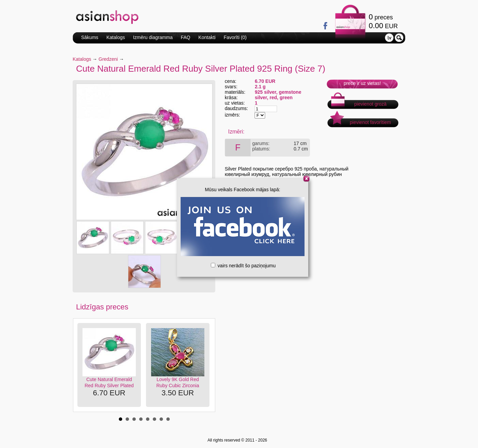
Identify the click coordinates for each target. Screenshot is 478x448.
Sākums (90, 37)
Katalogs (115, 37)
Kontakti (207, 37)
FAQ (185, 37)
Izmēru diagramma (153, 37)
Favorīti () (235, 37)
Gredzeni (108, 59)
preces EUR (383, 21)
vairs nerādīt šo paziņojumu (243, 266)
